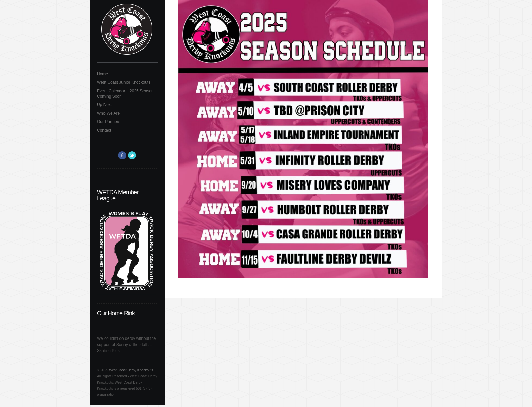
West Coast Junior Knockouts (124, 82)
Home (102, 74)
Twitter (132, 155)
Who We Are (108, 113)
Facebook (122, 155)
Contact (104, 130)
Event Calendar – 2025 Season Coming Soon (125, 94)
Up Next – (106, 105)
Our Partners (109, 122)
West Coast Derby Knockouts (131, 370)
